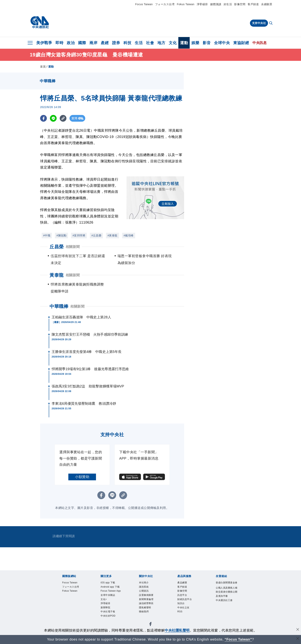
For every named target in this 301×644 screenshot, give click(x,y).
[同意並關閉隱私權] (298, 630)
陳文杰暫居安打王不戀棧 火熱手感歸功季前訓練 (90, 334)
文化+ (159, 594)
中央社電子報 (203, 594)
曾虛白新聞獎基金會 (71, 625)
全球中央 (222, 43)
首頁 (43, 67)
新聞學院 (185, 594)
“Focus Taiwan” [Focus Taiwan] (238, 639)
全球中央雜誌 (144, 594)
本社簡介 (62, 604)
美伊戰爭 (44, 43)
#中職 (47, 235)
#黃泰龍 (112, 235)
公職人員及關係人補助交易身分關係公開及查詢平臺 (127, 625)
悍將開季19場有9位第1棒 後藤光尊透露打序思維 (90, 369)
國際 (82, 43)
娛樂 (195, 43)
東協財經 (241, 43)
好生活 (228, 4)
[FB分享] (43, 118)
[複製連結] (63, 118)
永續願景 (267, 4)
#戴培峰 (129, 235)
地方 (161, 43)
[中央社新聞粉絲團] (56, 573)
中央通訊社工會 (181, 625)
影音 (207, 43)
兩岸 (93, 43)
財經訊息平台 (122, 615)
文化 (173, 43)
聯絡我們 (186, 604)
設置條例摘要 (108, 604)
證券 (116, 43)
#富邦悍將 (79, 235)
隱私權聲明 (170, 604)
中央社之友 (152, 615)
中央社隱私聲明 (177, 630)
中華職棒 (59, 306)
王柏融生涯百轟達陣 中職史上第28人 (81, 317)
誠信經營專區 (150, 604)
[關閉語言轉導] (298, 639)
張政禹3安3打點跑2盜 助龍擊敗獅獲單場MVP (88, 386)
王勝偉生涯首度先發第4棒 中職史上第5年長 (87, 352)
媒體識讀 (216, 4)
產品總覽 (62, 615)
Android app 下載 (90, 594)
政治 (71, 43)
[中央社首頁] (40, 22)
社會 (150, 43)
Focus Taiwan (144, 4)
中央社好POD (225, 594)
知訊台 (138, 615)
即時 (59, 43)
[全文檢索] (271, 23)
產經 (105, 43)
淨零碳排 (202, 4)
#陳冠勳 (61, 235)
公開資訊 (90, 604)
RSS (165, 615)
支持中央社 (259, 23)
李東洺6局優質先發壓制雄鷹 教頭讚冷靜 (84, 404)
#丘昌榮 (96, 235)
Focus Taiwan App (118, 594)
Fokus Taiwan (186, 4)
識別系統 (76, 604)
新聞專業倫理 (129, 604)
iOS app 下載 (65, 594)
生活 (139, 43)
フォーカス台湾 (165, 4)
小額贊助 (82, 477)
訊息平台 (104, 615)
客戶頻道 (253, 4)
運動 (184, 43)
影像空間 (240, 4)
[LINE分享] (53, 118)
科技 (127, 43)
